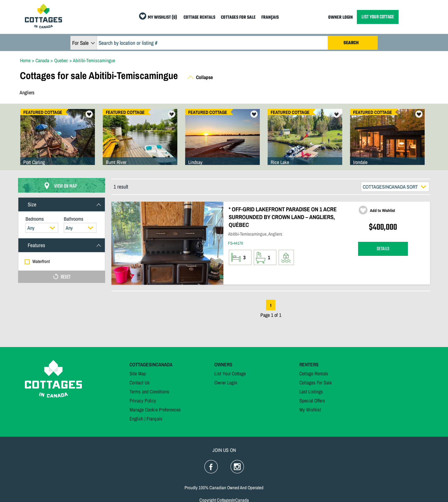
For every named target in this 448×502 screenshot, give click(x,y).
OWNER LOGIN (341, 18)
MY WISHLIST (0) (162, 18)
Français (154, 419)
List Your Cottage (230, 373)
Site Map (138, 373)
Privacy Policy (143, 401)
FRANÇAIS (270, 18)
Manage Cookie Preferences (155, 410)
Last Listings (311, 392)
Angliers (27, 92)
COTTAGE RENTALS (199, 18)
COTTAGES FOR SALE (238, 18)
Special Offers (312, 401)
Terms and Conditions (149, 392)
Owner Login (226, 382)
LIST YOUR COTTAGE (378, 17)
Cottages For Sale (315, 382)
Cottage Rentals (314, 373)
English (136, 419)
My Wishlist (310, 410)
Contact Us (140, 382)
